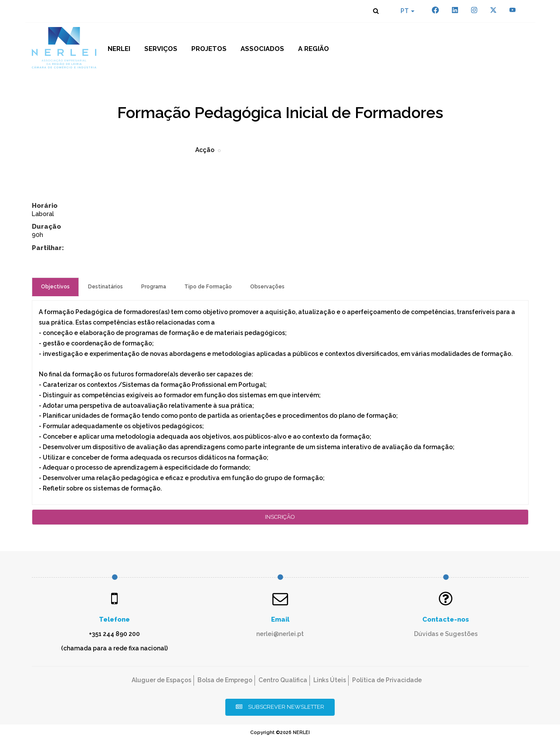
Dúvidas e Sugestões (446, 634)
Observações (267, 287)
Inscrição (280, 517)
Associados (262, 49)
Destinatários (105, 287)
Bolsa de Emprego (225, 680)
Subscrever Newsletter (280, 707)
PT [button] (407, 11)
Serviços (161, 49)
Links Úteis (330, 680)
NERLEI (119, 49)
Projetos (209, 49)
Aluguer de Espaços (161, 680)
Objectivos (55, 287)
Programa (154, 287)
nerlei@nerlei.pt (280, 634)
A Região (314, 49)
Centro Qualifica (283, 680)
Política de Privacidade (387, 680)
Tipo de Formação (208, 287)
